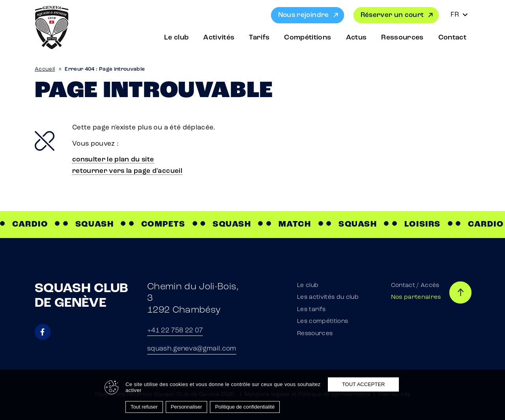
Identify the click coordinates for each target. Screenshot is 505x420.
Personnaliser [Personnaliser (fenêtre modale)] (187, 407)
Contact (452, 38)
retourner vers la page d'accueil (127, 171)
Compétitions (308, 38)
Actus (356, 38)
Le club (176, 38)
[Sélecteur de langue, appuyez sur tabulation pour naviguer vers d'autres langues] (459, 15)
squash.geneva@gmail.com (192, 349)
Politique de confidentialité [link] (245, 407)
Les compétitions (323, 322)
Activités (219, 38)
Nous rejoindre (304, 15)
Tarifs (259, 38)
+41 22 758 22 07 (175, 331)
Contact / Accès (415, 286)
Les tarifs (311, 310)
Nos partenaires (416, 297)
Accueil (45, 69)
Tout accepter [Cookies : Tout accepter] (364, 384)
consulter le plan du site (113, 160)
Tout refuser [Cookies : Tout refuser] (144, 407)
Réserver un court (392, 15)
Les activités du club (328, 297)
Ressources (402, 38)
